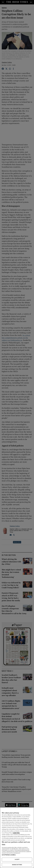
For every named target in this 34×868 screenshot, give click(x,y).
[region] (17, 838)
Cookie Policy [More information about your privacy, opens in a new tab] (16, 833)
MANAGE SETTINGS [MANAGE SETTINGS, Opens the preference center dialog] (17, 865)
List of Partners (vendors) (9, 855)
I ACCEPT (17, 859)
